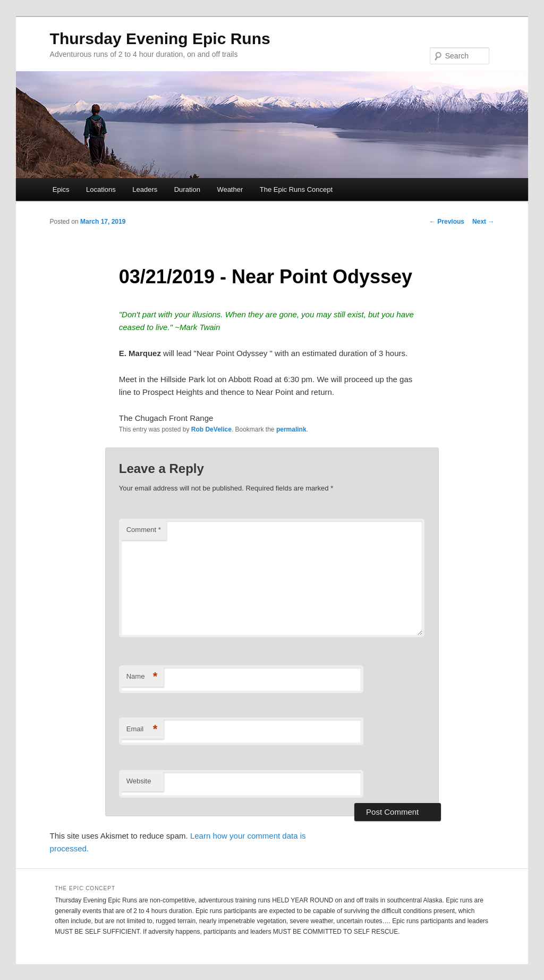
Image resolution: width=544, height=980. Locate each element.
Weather (230, 189)
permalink (291, 429)
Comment (144, 530)
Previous (447, 222)
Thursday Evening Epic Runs (160, 39)
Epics (61, 189)
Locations (101, 189)
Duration (187, 189)
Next (483, 222)
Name (142, 677)
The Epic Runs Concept (296, 189)
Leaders (145, 189)
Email (142, 729)
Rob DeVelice (211, 429)
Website (139, 781)
